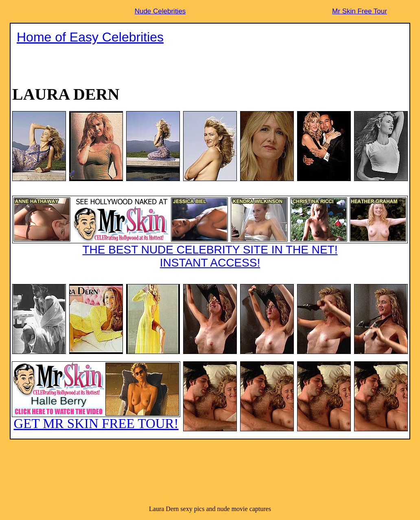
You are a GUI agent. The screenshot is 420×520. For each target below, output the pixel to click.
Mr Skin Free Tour (360, 11)
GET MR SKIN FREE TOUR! (96, 396)
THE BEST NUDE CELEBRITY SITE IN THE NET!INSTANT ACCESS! (210, 232)
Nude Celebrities (160, 11)
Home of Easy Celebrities (90, 37)
